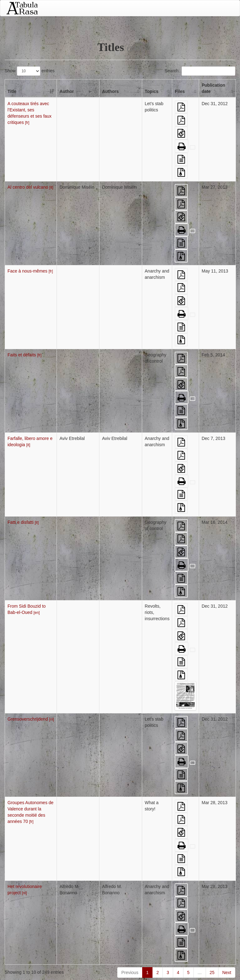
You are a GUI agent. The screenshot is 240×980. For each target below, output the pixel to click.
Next (227, 972)
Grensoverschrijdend (31, 719)
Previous (130, 972)
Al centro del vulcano (30, 187)
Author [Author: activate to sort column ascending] (67, 91)
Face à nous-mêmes (30, 271)
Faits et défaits (25, 355)
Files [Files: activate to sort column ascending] (180, 91)
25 (212, 972)
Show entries (30, 71)
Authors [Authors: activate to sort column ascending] (110, 91)
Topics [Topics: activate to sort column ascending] (152, 91)
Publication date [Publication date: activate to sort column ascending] (213, 88)
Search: (200, 71)
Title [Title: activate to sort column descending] (12, 91)
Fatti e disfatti (23, 522)
